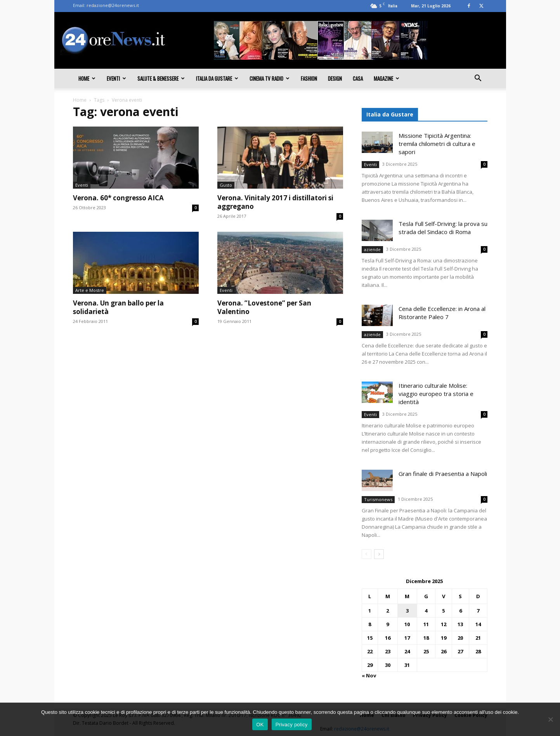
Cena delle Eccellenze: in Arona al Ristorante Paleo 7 (442, 313)
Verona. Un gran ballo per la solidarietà (118, 307)
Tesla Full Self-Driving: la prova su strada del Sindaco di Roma (443, 228)
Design (335, 78)
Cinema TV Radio (270, 78)
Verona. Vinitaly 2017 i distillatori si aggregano (275, 202)
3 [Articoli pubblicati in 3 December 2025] (407, 611)
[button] (478, 79)
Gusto (226, 185)
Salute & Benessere (161, 78)
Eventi (116, 78)
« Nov (369, 675)
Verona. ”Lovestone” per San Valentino (264, 307)
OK (260, 725)
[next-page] (379, 554)
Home (87, 78)
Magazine (387, 78)
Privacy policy (292, 725)
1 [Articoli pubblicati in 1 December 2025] (370, 611)
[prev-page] (367, 554)
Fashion (309, 78)
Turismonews (378, 499)
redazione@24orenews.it (113, 5)
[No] (550, 719)
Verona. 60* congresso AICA (118, 198)
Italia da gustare (217, 78)
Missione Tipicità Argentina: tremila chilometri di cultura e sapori (437, 144)
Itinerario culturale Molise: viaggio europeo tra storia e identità (436, 394)
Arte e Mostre (90, 290)
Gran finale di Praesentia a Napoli (443, 474)
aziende (372, 249)
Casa (358, 78)
